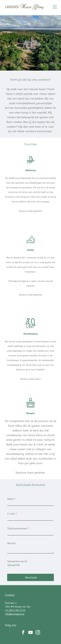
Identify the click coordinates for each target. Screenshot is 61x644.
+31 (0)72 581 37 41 (15, 610)
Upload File (14, 565)
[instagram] (38, 633)
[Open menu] (55, 7)
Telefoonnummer (17, 528)
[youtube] (31, 633)
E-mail (11, 514)
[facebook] (23, 633)
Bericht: (12, 543)
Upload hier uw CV (17, 561)
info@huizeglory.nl (15, 614)
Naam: (11, 499)
